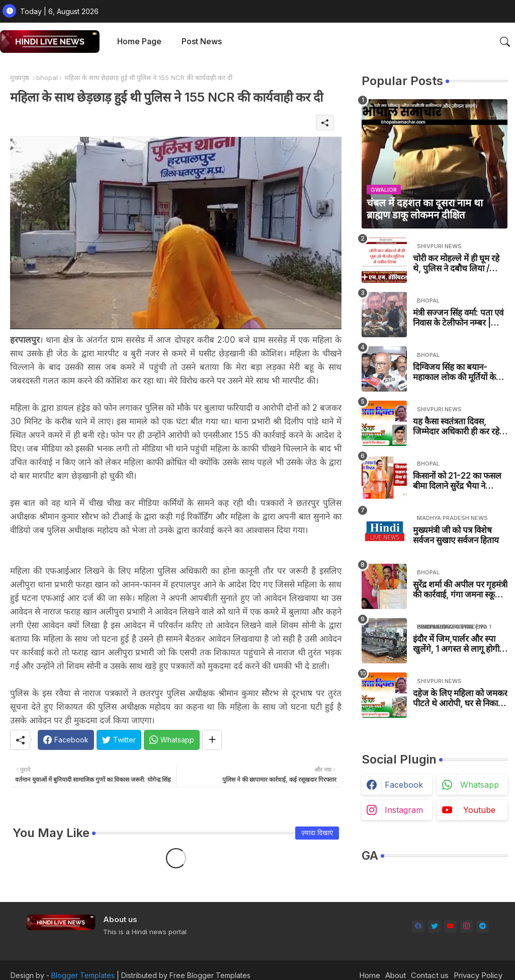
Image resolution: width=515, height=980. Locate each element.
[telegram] (483, 926)
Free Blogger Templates (210, 975)
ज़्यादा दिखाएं (317, 833)
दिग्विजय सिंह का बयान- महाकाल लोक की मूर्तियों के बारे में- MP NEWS (454, 372)
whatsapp (480, 785)
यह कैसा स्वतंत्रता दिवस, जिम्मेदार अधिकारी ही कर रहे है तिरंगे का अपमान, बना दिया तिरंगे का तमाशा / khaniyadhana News (459, 427)
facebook (404, 785)
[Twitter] (119, 740)
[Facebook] (66, 740)
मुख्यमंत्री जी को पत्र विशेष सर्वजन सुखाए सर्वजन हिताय (456, 535)
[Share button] (212, 740)
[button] (505, 42)
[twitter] (434, 926)
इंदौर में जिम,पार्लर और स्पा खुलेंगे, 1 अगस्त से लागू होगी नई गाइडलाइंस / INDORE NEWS (456, 644)
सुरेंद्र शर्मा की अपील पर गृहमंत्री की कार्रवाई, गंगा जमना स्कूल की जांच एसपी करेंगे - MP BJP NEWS (460, 590)
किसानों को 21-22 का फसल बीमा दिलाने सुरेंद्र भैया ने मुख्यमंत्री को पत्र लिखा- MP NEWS (457, 481)
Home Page (139, 41)
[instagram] (466, 926)
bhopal (47, 78)
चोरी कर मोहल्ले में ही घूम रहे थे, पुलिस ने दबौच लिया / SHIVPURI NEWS (456, 263)
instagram (404, 810)
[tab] (139, 42)
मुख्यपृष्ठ (20, 78)
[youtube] (450, 926)
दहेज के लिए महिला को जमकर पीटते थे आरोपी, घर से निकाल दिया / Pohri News (460, 698)
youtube (479, 810)
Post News (202, 41)
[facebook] (418, 926)
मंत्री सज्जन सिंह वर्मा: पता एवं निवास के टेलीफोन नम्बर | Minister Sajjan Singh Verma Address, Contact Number (458, 318)
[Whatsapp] (172, 740)
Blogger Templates (83, 975)
